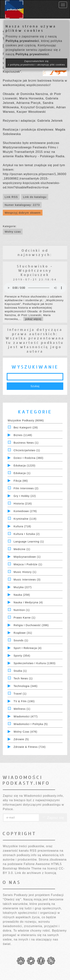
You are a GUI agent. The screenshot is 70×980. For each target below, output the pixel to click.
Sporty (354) (22, 656)
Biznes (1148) (23, 435)
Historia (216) (23, 504)
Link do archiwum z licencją (36, 873)
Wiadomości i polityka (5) (31, 724)
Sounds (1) (21, 640)
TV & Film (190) (24, 701)
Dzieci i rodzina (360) (29, 458)
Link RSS (11, 197)
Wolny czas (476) (25, 732)
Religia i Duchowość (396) (31, 625)
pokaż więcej (33, 319)
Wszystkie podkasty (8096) (26, 420)
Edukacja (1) (22, 473)
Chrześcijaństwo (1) (27, 450)
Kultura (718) (22, 526)
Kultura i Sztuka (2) (27, 534)
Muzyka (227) (23, 587)
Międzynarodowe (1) (27, 557)
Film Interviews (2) (26, 488)
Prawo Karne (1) (25, 618)
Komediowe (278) (25, 511)
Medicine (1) (22, 549)
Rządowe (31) (23, 633)
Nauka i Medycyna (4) (28, 602)
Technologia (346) (26, 686)
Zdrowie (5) (21, 739)
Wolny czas (13, 232)
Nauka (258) (22, 595)
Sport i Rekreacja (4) (28, 648)
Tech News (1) (23, 678)
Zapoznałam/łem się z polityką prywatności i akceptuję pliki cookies (36, 63)
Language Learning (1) (29, 542)
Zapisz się (53, 818)
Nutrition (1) (22, 610)
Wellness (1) (22, 709)
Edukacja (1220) (25, 466)
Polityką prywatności (22, 41)
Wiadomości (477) (26, 716)
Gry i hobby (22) (25, 496)
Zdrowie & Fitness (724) (30, 747)
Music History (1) (25, 572)
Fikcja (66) (21, 481)
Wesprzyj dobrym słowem (23, 213)
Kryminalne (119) (25, 519)
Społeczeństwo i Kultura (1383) (35, 663)
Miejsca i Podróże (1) (28, 564)
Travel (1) (20, 694)
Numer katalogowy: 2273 (22, 205)
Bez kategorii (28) (26, 427)
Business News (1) (26, 443)
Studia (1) (20, 671)
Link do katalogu (35, 197)
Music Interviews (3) (27, 580)
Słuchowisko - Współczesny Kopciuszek (35, 270)
